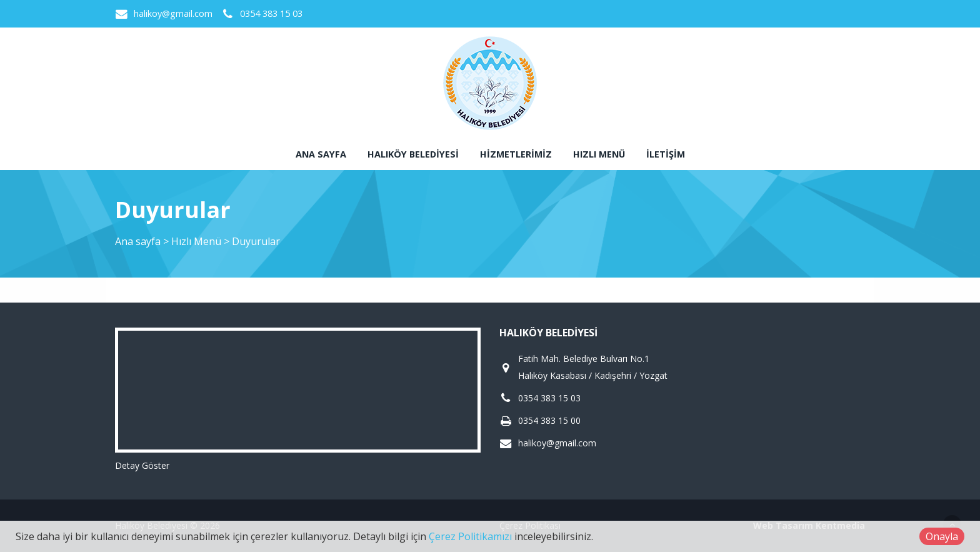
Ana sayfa (321, 154)
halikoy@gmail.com (173, 13)
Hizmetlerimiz (516, 154)
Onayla (942, 536)
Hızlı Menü (599, 154)
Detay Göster (142, 465)
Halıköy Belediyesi (413, 154)
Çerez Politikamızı (470, 536)
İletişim (666, 154)
